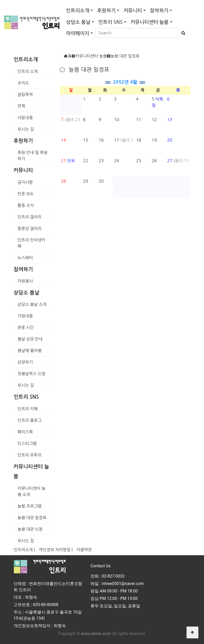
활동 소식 (26, 205)
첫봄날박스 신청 (31, 374)
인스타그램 (27, 443)
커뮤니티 (133, 11)
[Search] (137, 33)
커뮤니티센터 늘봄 (150, 22)
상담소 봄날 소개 (32, 304)
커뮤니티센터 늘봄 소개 (31, 491)
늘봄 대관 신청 (30, 529)
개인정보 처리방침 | (56, 550)
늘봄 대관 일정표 (32, 518)
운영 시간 (26, 327)
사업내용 (25, 118)
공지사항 (25, 182)
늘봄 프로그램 (29, 506)
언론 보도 (26, 194)
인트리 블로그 (29, 420)
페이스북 (25, 432)
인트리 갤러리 (29, 217)
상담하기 (25, 362)
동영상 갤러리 (29, 228)
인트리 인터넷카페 (31, 243)
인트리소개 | (24, 550)
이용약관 (84, 550)
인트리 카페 (28, 409)
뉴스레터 (25, 258)
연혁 (21, 106)
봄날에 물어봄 (29, 350)
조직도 (23, 83)
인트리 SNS (110, 22)
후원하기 (106, 11)
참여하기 (159, 11)
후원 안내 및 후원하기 (32, 155)
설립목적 (25, 94)
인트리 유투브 (29, 455)
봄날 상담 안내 (30, 339)
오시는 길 (26, 129)
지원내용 (25, 316)
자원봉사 (25, 281)
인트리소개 (78, 11)
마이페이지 (78, 33)
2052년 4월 (125, 82)
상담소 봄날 (78, 22)
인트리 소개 (28, 71)
